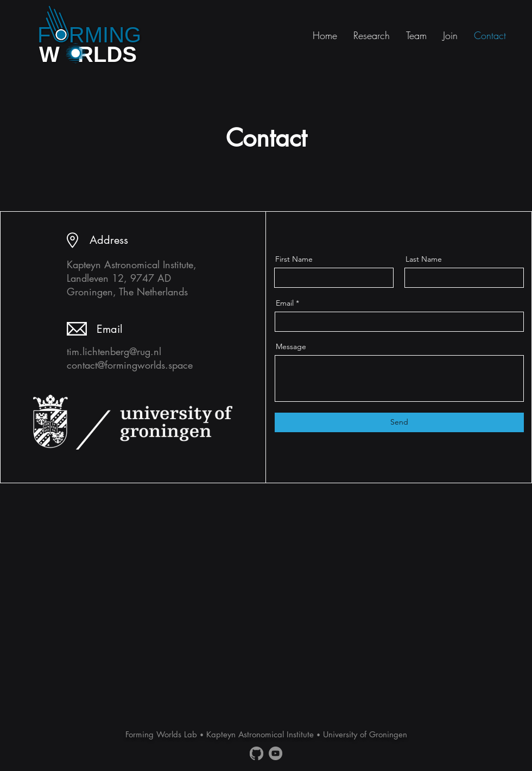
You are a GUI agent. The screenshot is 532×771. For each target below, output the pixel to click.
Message (291, 346)
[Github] (256, 753)
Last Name (424, 259)
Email (285, 303)
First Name (294, 259)
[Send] (399, 422)
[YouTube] (275, 753)
